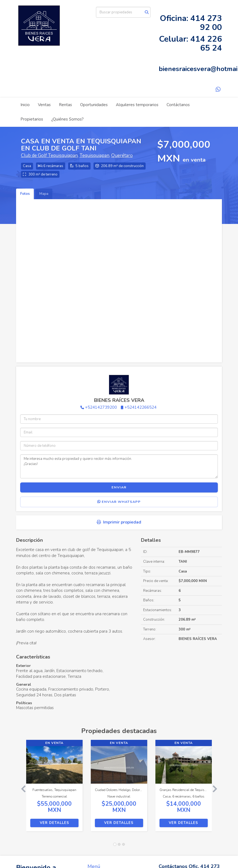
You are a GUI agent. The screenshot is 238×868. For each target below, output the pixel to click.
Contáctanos (178, 105)
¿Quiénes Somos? (67, 119)
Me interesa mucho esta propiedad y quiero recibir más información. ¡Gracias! (119, 466)
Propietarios (32, 119)
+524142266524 (141, 407)
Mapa (44, 194)
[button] (21, 788)
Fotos (25, 194)
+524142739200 (101, 407)
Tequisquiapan (94, 156)
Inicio (25, 105)
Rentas (65, 105)
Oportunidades (94, 105)
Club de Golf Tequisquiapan (49, 156)
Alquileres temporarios (137, 105)
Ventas (44, 105)
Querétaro (122, 156)
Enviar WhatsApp (119, 502)
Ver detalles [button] (55, 823)
